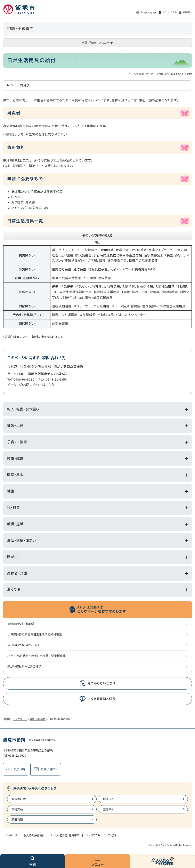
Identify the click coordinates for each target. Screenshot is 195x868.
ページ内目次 (20, 85)
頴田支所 (17, 820)
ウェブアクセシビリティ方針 (102, 835)
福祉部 (12, 367)
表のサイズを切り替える (97, 236)
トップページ (20, 719)
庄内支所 (109, 809)
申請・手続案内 (38, 719)
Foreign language (148, 12)
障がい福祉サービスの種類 (24, 667)
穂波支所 (109, 799)
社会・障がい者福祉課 (35, 367)
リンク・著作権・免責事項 (65, 835)
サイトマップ (10, 835)
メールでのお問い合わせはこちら (31, 385)
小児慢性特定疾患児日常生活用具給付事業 (35, 635)
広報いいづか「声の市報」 (23, 645)
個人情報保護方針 (34, 835)
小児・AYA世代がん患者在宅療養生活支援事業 (36, 656)
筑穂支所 (17, 809)
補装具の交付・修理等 (21, 624)
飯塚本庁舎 (19, 799)
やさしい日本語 (170, 12)
